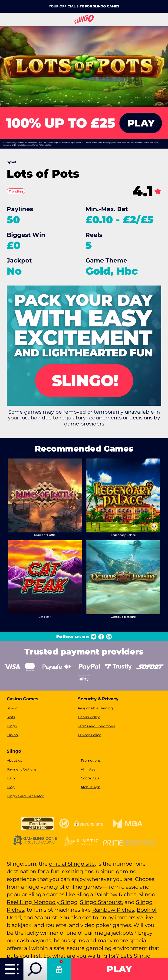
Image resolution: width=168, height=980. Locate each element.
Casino (12, 735)
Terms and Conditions (96, 726)
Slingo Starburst (101, 902)
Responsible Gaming (95, 708)
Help (11, 778)
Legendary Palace (123, 535)
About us (14, 761)
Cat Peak (45, 616)
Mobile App (91, 787)
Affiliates (88, 769)
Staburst (46, 917)
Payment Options (22, 769)
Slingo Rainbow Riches (106, 894)
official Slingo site (72, 864)
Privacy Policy (89, 735)
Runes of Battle (45, 535)
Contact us (90, 778)
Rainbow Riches (113, 910)
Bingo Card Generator (25, 796)
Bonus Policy (89, 717)
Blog (11, 787)
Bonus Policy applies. (42, 145)
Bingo (12, 726)
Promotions (91, 761)
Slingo (12, 708)
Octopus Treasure (123, 616)
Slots (11, 717)
